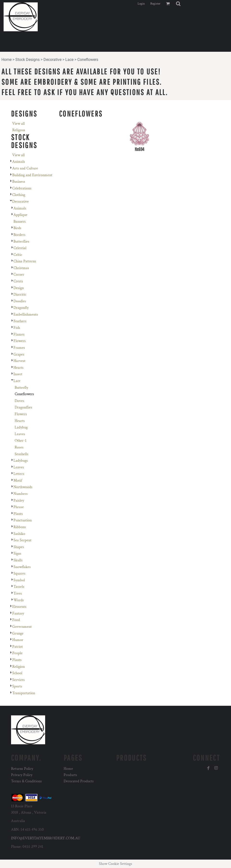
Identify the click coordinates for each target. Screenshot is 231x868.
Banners (20, 222)
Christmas (21, 268)
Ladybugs (21, 461)
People (17, 653)
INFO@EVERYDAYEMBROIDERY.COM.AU (46, 838)
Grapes (19, 354)
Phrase (19, 507)
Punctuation (23, 520)
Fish (17, 328)
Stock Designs (27, 60)
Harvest (19, 361)
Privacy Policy (22, 775)
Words (19, 600)
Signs (17, 554)
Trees (18, 593)
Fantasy (18, 613)
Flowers (20, 341)
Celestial (20, 248)
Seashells (21, 454)
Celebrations (22, 188)
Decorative (52, 60)
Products (70, 775)
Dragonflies (23, 407)
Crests (18, 281)
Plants (18, 514)
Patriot (18, 647)
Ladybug (21, 427)
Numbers (21, 494)
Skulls (18, 560)
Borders (19, 235)
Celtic (18, 255)
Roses (19, 447)
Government (22, 627)
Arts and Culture (25, 168)
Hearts (18, 368)
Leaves (20, 434)
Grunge (18, 633)
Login (141, 4)
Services (18, 680)
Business (19, 182)
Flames (19, 334)
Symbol (19, 580)
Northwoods (23, 487)
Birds (17, 228)
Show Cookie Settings (115, 864)
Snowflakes (22, 567)
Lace (69, 60)
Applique (20, 215)
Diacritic (20, 295)
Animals (19, 162)
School (17, 673)
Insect (18, 374)
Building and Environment (32, 175)
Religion (18, 667)
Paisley (19, 501)
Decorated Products (79, 781)
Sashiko (19, 534)
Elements (19, 607)
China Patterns (25, 261)
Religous (19, 130)
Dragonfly (21, 308)
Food (16, 620)
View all (18, 124)
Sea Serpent (22, 540)
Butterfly (21, 388)
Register (155, 4)
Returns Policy (22, 769)
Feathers (20, 321)
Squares (19, 573)
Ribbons (20, 527)
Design (19, 288)
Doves (19, 401)
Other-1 (21, 441)
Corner (19, 275)
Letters (19, 474)
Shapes (19, 547)
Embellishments (26, 314)
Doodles (20, 301)
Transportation (24, 693)
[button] (178, 4)
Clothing (19, 195)
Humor (18, 640)
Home (6, 60)
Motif (18, 481)
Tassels (19, 587)
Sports (17, 686)
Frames (19, 348)
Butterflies (21, 242)
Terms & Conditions (26, 781)
